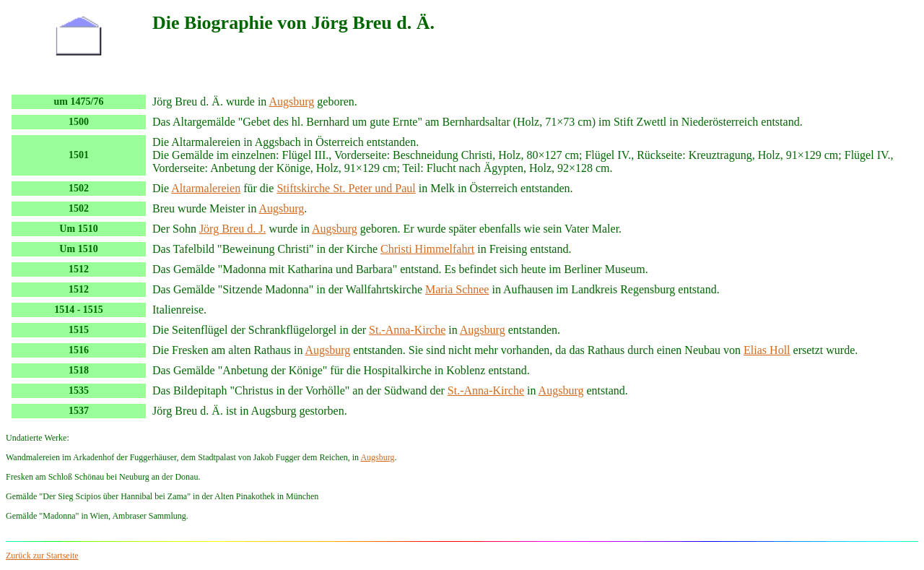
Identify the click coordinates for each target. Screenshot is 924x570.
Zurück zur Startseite (42, 556)
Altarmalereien (206, 188)
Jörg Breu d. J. (233, 229)
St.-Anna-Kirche (407, 330)
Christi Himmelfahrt (427, 249)
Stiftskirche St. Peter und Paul (346, 188)
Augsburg (291, 102)
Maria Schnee (457, 289)
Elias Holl (767, 350)
